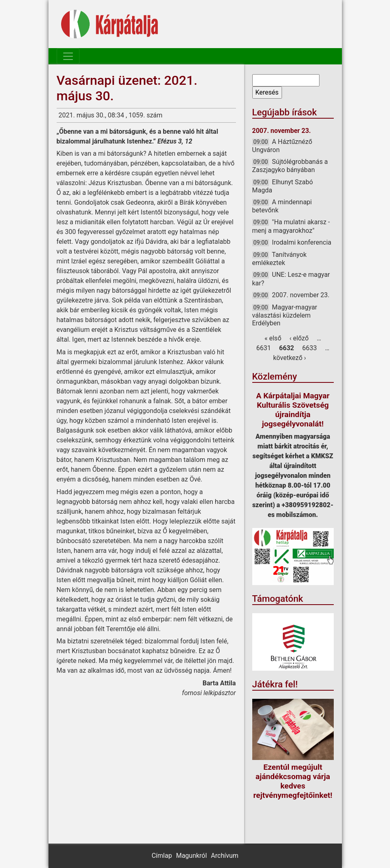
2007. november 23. (301, 295)
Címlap (162, 856)
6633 (309, 348)
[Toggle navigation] (68, 56)
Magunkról (192, 856)
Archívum (225, 856)
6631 (264, 348)
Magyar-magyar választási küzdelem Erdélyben (285, 315)
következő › (290, 358)
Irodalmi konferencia (302, 242)
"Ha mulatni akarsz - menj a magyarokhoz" (291, 226)
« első (273, 338)
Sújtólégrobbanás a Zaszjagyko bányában (290, 166)
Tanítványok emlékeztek (280, 259)
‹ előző (299, 338)
